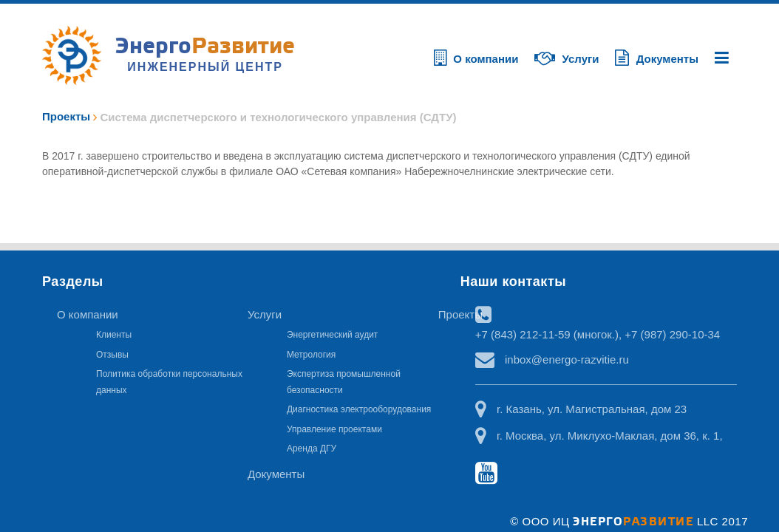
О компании (88, 314)
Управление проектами (334, 429)
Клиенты (114, 335)
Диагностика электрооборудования (359, 409)
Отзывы (112, 355)
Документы (276, 474)
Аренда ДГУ (312, 449)
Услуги (265, 314)
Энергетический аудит (332, 335)
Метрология (311, 355)
